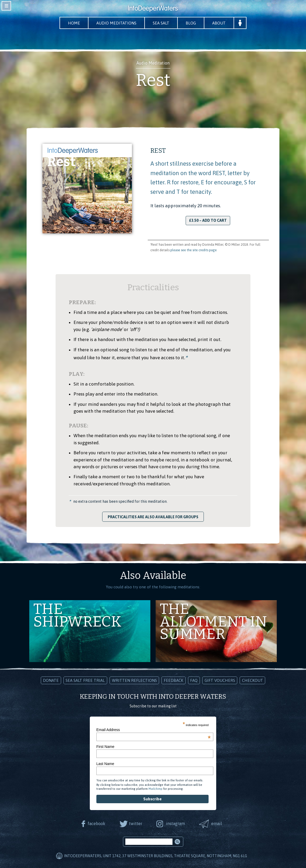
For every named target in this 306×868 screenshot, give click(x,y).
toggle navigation (6, 6)
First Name (105, 747)
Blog (191, 23)
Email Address (154, 730)
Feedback (174, 680)
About (219, 23)
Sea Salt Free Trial (85, 680)
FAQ (194, 680)
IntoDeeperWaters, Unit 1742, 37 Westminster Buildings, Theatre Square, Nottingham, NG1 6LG (156, 856)
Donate (51, 680)
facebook (97, 823)
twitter (136, 823)
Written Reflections (134, 680)
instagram (175, 823)
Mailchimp (156, 789)
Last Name (105, 764)
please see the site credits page (194, 250)
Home (74, 23)
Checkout (253, 680)
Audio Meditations (116, 23)
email (217, 823)
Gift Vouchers (220, 680)
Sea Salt (161, 23)
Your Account (240, 23)
